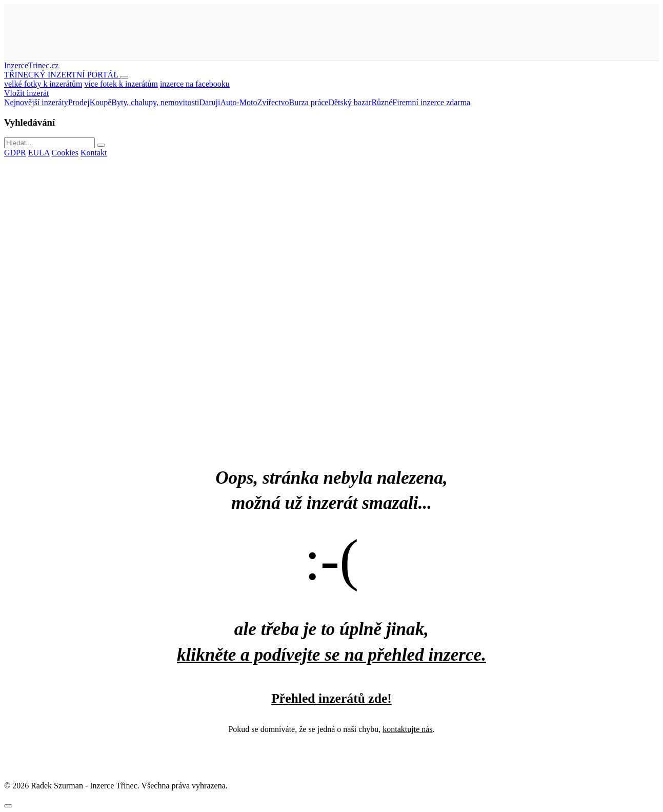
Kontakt (94, 153)
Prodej (79, 102)
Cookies (65, 153)
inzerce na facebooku (195, 84)
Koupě (101, 102)
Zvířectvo (273, 102)
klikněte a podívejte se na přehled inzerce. (331, 655)
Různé (382, 102)
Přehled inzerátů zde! (331, 698)
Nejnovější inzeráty (36, 102)
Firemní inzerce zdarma (431, 102)
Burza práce (309, 102)
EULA (39, 153)
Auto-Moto (238, 102)
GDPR (15, 153)
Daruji (210, 102)
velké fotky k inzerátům (43, 84)
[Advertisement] (332, 31)
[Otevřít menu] (124, 77)
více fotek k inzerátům (121, 84)
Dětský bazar (350, 102)
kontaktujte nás (407, 729)
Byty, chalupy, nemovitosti (155, 102)
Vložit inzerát (27, 93)
